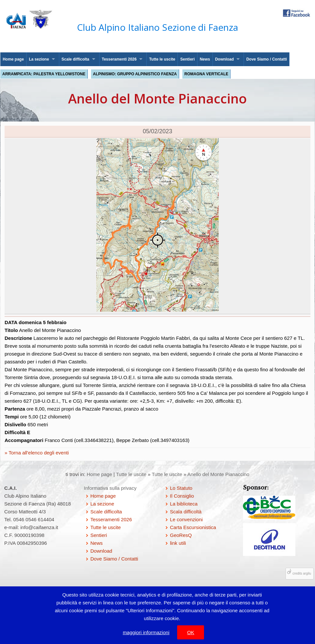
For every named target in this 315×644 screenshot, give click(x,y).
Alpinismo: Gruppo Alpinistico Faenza (135, 74)
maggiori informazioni (146, 632)
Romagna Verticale (206, 74)
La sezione (39, 59)
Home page (13, 59)
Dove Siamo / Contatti (267, 59)
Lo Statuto (181, 488)
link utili (178, 543)
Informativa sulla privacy (110, 488)
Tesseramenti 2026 (119, 59)
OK (191, 632)
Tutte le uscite (162, 59)
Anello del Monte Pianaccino (218, 474)
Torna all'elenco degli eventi (38, 453)
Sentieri (188, 59)
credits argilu (302, 573)
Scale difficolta (75, 59)
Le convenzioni (186, 519)
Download (224, 59)
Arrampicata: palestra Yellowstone (44, 74)
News (205, 59)
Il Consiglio (182, 496)
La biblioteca (184, 504)
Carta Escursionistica (193, 527)
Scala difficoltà (186, 512)
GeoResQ (181, 535)
